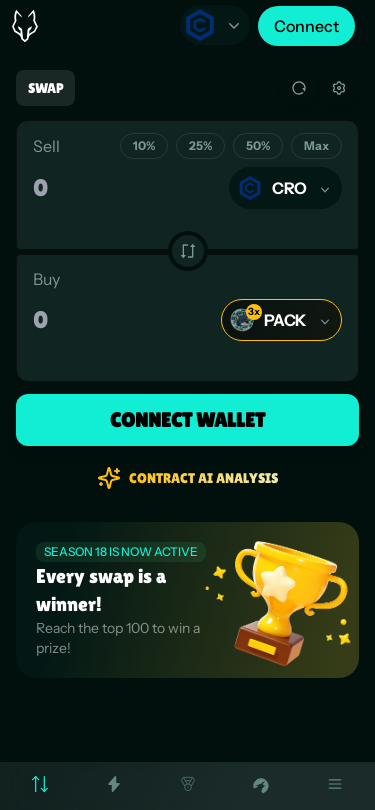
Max (316, 145)
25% (200, 145)
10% (144, 145)
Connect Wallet (187, 420)
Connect (306, 26)
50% (258, 145)
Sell (46, 146)
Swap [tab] (45, 88)
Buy (46, 279)
